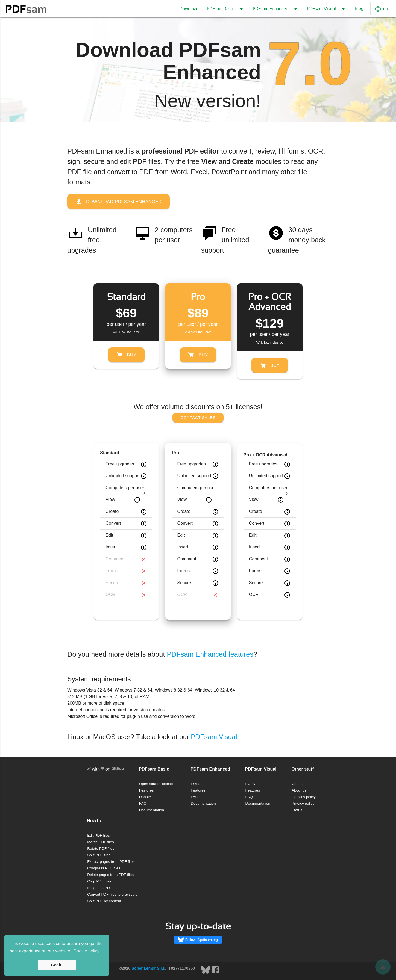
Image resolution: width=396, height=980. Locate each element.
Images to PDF (100, 888)
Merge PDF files (100, 842)
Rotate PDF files (101, 848)
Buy (126, 355)
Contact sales (198, 417)
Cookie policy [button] (86, 951)
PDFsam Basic (226, 9)
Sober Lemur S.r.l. (148, 968)
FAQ (143, 803)
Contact (298, 784)
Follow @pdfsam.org (198, 940)
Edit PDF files (98, 835)
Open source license (156, 784)
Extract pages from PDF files (111, 862)
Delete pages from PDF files (110, 875)
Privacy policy (303, 803)
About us (299, 790)
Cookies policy (304, 797)
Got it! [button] (57, 965)
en (381, 9)
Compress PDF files (104, 868)
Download (189, 9)
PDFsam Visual (327, 9)
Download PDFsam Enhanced (119, 202)
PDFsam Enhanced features (210, 654)
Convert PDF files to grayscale (112, 894)
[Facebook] (215, 973)
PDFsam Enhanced (276, 9)
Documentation (152, 810)
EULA (196, 784)
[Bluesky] (206, 973)
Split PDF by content (104, 901)
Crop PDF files (99, 881)
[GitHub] (118, 769)
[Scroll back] (383, 967)
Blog (359, 9)
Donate (145, 797)
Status (297, 810)
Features (146, 790)
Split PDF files (99, 855)
